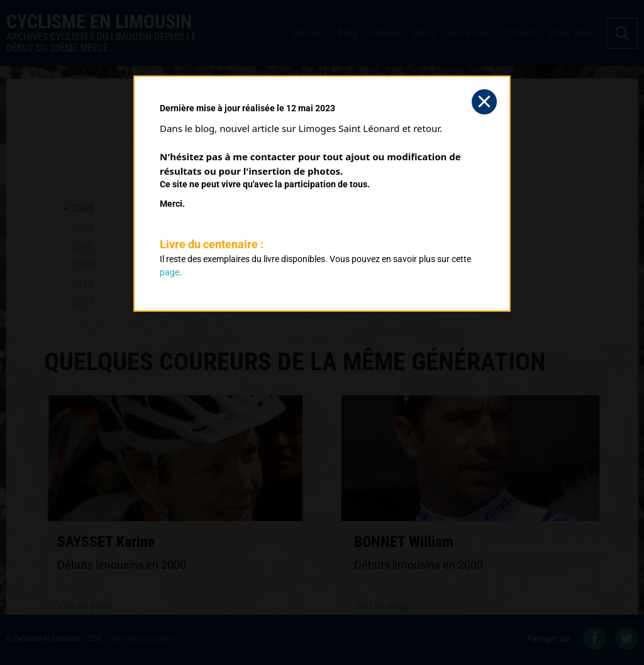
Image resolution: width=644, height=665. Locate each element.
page (169, 272)
